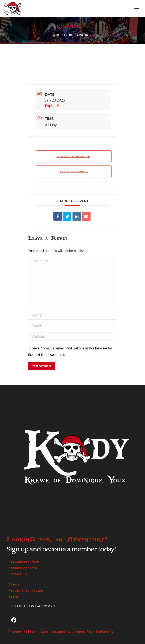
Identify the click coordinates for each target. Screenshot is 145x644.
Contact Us (18, 574)
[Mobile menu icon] (137, 8)
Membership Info (23, 568)
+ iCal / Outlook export (74, 171)
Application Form (24, 561)
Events (14, 584)
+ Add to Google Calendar (74, 156)
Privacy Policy (22, 631)
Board (13, 596)
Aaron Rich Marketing (94, 631)
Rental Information (26, 590)
